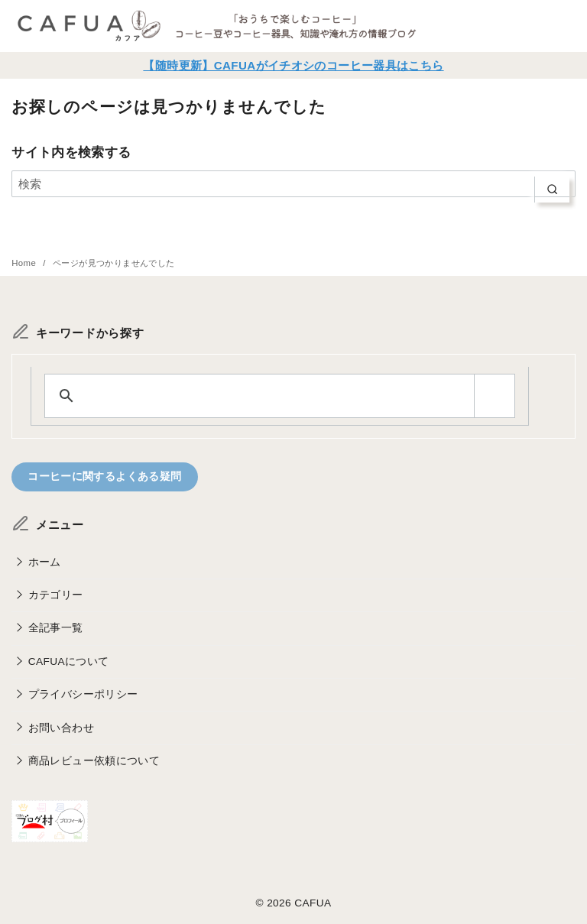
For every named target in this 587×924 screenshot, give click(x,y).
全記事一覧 (56, 629)
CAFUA (313, 904)
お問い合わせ (61, 728)
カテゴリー (56, 595)
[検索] (293, 184)
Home (25, 263)
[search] (552, 190)
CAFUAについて (69, 661)
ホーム (45, 562)
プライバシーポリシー (83, 694)
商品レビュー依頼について (94, 761)
